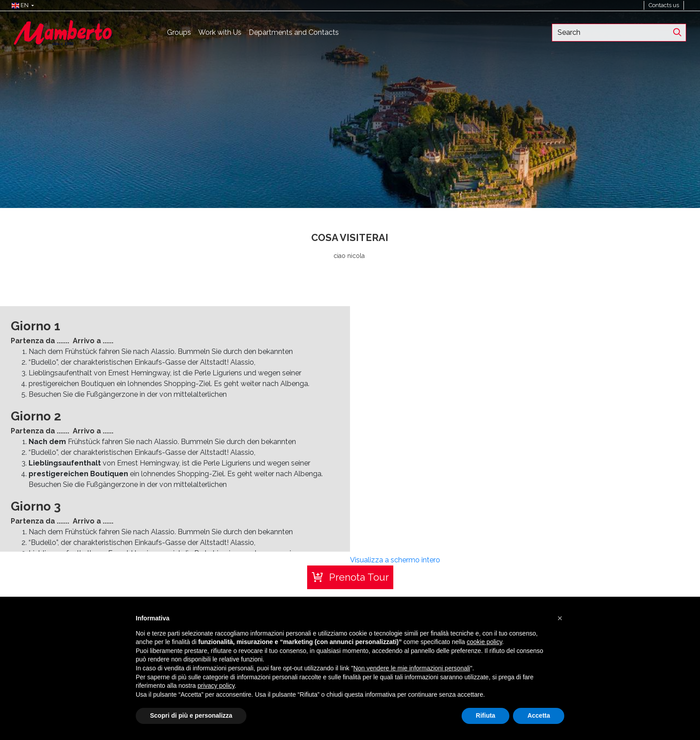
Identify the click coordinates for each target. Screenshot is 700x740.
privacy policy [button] (216, 686)
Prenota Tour (359, 577)
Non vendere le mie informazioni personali (411, 668)
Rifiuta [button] (486, 715)
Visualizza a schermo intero (395, 560)
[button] (21, 5)
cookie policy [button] (484, 642)
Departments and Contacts (294, 32)
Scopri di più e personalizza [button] (191, 715)
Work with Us (220, 32)
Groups (179, 32)
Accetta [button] (539, 715)
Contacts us (664, 5)
